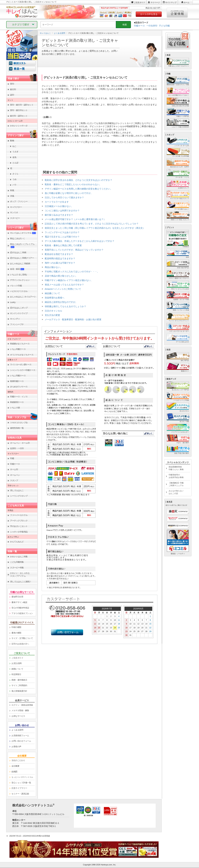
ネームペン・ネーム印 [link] (20, 443)
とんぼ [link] (15, 163)
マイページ (155, 2)
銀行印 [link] (13, 89)
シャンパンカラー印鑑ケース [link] (23, 370)
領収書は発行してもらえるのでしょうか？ (65, 306)
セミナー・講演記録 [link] (20, 794)
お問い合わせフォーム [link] (21, 741)
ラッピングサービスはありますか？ (62, 232)
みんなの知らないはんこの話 (176, 492)
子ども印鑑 (164, 26)
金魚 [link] (14, 157)
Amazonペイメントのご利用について (63, 289)
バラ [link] (14, 185)
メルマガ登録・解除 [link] (20, 710)
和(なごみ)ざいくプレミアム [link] (22, 246)
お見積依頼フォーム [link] (20, 735)
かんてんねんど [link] (17, 542)
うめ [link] (14, 179)
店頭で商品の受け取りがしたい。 (61, 276)
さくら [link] (15, 174)
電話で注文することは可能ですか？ (62, 237)
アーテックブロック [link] (19, 521)
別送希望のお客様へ (55, 298)
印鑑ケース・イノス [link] (19, 397)
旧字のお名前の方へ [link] (20, 644)
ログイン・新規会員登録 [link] (22, 705)
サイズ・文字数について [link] (22, 638)
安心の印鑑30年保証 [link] (20, 608)
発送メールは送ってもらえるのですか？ (64, 285)
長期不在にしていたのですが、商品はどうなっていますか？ (74, 250)
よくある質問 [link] (17, 730)
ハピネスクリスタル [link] (19, 291)
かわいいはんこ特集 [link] (19, 557)
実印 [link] (12, 84)
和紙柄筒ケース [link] (17, 402)
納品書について (52, 293)
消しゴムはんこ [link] (17, 490)
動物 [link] (12, 141)
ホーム (187, 2)
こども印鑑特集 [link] (17, 562)
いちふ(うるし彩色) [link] (19, 275)
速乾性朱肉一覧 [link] (17, 428)
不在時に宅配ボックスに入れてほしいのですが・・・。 (72, 272)
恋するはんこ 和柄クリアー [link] (22, 258)
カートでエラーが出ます (57, 202)
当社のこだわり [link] (18, 760)
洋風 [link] (12, 196)
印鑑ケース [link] (15, 464)
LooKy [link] (13, 302)
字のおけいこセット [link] (19, 526)
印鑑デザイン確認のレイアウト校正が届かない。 (69, 280)
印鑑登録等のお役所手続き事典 (176, 476)
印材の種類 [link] (16, 627)
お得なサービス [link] (18, 716)
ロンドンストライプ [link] (19, 313)
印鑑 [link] (12, 458)
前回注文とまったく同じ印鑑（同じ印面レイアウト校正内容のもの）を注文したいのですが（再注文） (95, 228)
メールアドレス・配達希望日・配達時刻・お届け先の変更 (73, 319)
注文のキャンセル (53, 311)
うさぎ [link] (15, 152)
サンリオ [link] (14, 212)
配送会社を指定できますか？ (59, 254)
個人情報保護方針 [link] (19, 691)
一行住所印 (152, 26)
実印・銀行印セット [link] (19, 110)
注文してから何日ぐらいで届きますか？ (64, 197)
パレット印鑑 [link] (16, 286)
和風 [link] (12, 190)
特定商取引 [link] (16, 674)
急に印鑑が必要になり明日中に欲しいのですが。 (69, 193)
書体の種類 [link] (16, 633)
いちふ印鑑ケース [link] (18, 349)
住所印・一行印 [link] (17, 448)
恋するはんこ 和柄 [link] (18, 252)
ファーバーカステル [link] (19, 515)
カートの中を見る (149, 14)
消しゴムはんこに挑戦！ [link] (21, 582)
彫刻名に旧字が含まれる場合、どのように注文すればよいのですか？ (79, 180)
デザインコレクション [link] (20, 280)
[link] (22, 777)
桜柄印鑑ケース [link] (17, 381)
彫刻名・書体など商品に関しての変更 (63, 245)
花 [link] (11, 168)
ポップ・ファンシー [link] (19, 201)
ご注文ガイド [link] (17, 658)
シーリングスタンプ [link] (19, 496)
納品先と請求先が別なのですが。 (61, 302)
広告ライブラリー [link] (19, 788)
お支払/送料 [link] (17, 663)
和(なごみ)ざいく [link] (17, 238)
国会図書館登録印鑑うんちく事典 (176, 468)
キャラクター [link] (16, 207)
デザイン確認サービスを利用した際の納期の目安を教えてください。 (79, 189)
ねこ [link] (14, 146)
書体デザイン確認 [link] (19, 602)
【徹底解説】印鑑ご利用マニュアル (176, 484)
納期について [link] (17, 669)
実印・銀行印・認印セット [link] (22, 105)
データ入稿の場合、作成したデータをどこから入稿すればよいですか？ (80, 241)
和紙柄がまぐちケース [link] (20, 344)
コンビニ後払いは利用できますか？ (62, 211)
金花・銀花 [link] (17, 269)
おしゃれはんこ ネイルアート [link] (23, 297)
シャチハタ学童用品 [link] (19, 532)
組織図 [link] (14, 772)
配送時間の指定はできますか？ (60, 258)
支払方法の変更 (52, 315)
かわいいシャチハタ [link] (19, 126)
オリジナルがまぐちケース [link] (22, 355)
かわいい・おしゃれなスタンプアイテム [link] (20, 575)
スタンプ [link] (14, 480)
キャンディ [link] (15, 319)
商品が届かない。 (53, 267)
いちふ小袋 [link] (15, 408)
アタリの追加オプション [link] (22, 613)
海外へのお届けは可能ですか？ (60, 263)
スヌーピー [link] (15, 218)
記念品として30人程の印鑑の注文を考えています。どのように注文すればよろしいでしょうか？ (92, 224)
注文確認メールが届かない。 (59, 206)
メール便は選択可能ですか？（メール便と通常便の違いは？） (75, 219)
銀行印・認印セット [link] (19, 116)
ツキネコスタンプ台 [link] (19, 423)
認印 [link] (12, 95)
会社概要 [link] (15, 766)
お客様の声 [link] (16, 747)
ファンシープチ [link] (17, 324)
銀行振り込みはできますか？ (59, 215)
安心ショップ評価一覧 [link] (21, 783)
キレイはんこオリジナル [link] (23, 233)
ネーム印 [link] (14, 469)
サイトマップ (171, 2)
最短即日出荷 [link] (17, 597)
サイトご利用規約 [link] (19, 685)
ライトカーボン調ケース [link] (21, 365)
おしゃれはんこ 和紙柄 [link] (20, 264)
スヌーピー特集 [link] (17, 568)
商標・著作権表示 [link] (19, 680)
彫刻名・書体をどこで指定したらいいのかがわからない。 (73, 184)
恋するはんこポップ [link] (19, 308)
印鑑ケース (139, 26)
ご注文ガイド (139, 2)
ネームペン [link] (15, 475)
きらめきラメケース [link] (19, 387)
